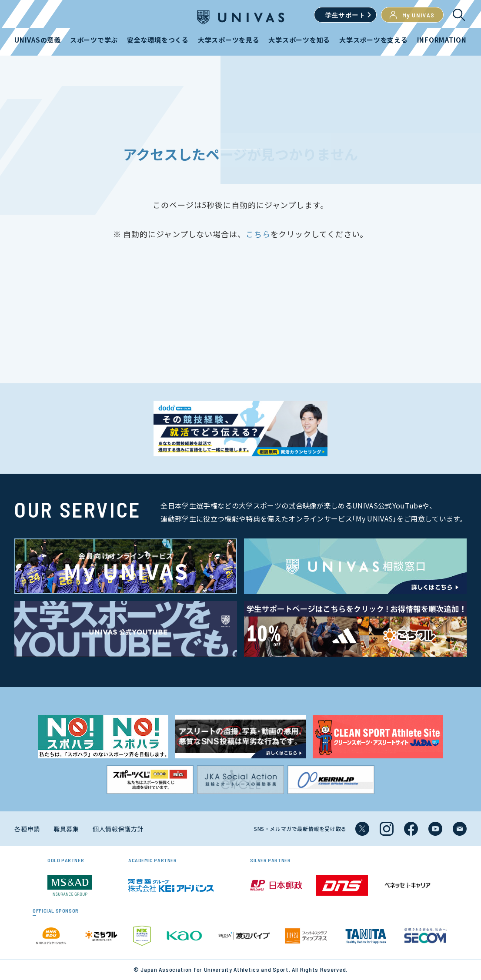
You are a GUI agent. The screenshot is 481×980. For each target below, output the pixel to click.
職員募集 (66, 829)
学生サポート (345, 15)
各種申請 (27, 829)
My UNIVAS (412, 15)
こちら (258, 234)
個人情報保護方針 (118, 829)
